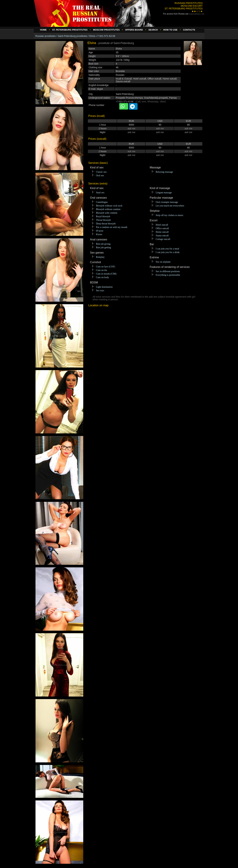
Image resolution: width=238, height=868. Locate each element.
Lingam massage (164, 193)
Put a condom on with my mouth (112, 227)
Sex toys (100, 290)
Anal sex (100, 193)
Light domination (104, 287)
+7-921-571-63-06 (125, 102)
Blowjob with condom (107, 213)
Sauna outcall (162, 236)
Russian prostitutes (46, 36)
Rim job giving (103, 244)
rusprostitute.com (197, 14)
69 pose (100, 231)
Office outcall (162, 228)
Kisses (99, 234)
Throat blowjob (103, 220)
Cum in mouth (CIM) (106, 274)
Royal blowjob (103, 216)
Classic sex (101, 172)
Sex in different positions (168, 271)
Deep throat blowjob (106, 224)
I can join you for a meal (168, 249)
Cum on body (103, 277)
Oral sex (100, 175)
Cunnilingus (102, 202)
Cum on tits (102, 270)
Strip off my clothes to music (170, 215)
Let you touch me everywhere (170, 206)
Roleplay (100, 257)
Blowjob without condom (108, 209)
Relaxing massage (164, 172)
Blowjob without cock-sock (109, 206)
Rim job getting (104, 248)
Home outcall (162, 232)
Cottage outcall (163, 239)
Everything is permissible (168, 275)
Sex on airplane (163, 262)
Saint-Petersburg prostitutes (73, 36)
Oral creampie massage (167, 202)
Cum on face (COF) (106, 267)
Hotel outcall (162, 225)
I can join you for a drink (168, 252)
